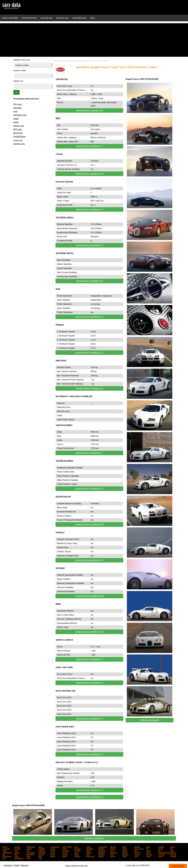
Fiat (172, 848)
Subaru (101, 856)
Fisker (5, 850)
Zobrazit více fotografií (150, 720)
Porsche (149, 854)
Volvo (28, 858)
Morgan (41, 854)
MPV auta (18, 129)
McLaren (138, 852)
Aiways (17, 847)
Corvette (42, 848)
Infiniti (89, 850)
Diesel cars (18, 133)
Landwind (42, 852)
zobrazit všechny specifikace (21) (89, 632)
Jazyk (92, 18)
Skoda (53, 856)
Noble (77, 854)
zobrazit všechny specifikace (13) (89, 489)
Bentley (113, 847)
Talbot (125, 856)
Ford (16, 850)
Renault (173, 854)
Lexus (53, 852)
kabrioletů (17, 108)
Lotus (76, 852)
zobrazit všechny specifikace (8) (89, 281)
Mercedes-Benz (164, 852)
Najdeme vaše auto (22, 60)
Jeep (136, 850)
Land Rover (31, 852)
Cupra (53, 848)
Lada (172, 850)
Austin (89, 847)
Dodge (125, 848)
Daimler (101, 848)
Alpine (41, 847)
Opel (88, 854)
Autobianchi (103, 847)
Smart (65, 856)
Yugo (40, 858)
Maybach (114, 852)
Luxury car (18, 140)
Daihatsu (90, 848)
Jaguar (125, 850)
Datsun (113, 848)
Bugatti (137, 847)
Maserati (102, 852)
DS (147, 848)
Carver (173, 847)
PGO (112, 854)
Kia (159, 850)
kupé (15, 111)
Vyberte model (19, 70)
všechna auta (19, 144)
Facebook (8, 865)
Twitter (16, 865)
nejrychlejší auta (79, 18)
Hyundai (77, 850)
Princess (162, 854)
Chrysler (18, 848)
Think (148, 856)
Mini (16, 854)
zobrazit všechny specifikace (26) (89, 524)
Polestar (125, 854)
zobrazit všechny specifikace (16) (89, 174)
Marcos (89, 852)
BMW (124, 847)
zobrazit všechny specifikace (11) (89, 317)
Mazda (125, 852)
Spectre (77, 856)
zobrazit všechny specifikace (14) (89, 560)
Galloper (42, 850)
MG (4, 854)
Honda (53, 850)
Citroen (29, 848)
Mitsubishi (30, 854)
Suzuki (113, 856)
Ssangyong (91, 856)
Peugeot (101, 854)
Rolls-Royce (7, 856)
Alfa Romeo (31, 847)
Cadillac (161, 847)
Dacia (65, 848)
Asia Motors (55, 847)
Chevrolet (6, 848)
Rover (17, 856)
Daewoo (77, 848)
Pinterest (25, 865)
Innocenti (102, 850)
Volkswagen (19, 858)
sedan (16, 119)
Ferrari (161, 848)
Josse (148, 850)
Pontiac (137, 854)
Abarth (5, 847)
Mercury (173, 852)
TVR (4, 858)
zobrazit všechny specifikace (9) (89, 110)
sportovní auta (62, 18)
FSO (28, 850)
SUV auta (17, 104)
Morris (53, 854)
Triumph (173, 856)
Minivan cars (19, 126)
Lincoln (65, 852)
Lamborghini (7, 852)
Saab (28, 856)
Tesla (136, 856)
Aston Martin (67, 847)
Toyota (161, 856)
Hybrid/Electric (19, 137)
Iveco (112, 850)
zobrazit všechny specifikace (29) (89, 596)
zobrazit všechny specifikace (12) (89, 353)
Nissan (65, 854)
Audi (76, 847)
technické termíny (29, 18)
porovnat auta (47, 18)
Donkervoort (139, 848)
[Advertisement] (94, 40)
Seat (40, 856)
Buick (148, 847)
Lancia (17, 852)
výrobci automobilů (10, 18)
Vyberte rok (18, 81)
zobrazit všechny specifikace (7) (89, 146)
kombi (16, 122)
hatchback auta (20, 115)
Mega (148, 852)
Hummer (66, 850)
